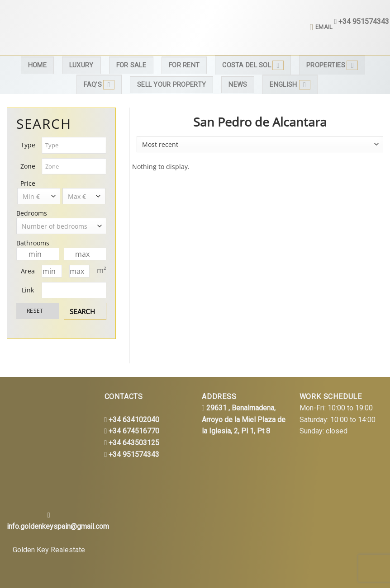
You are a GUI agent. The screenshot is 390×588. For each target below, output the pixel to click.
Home (37, 65)
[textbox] (74, 145)
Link (28, 290)
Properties (332, 65)
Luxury (81, 65)
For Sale (131, 65)
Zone (28, 166)
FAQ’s (99, 85)
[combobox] (74, 145)
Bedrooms (32, 213)
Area (28, 271)
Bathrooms (33, 243)
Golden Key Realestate (49, 550)
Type (28, 145)
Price (28, 183)
